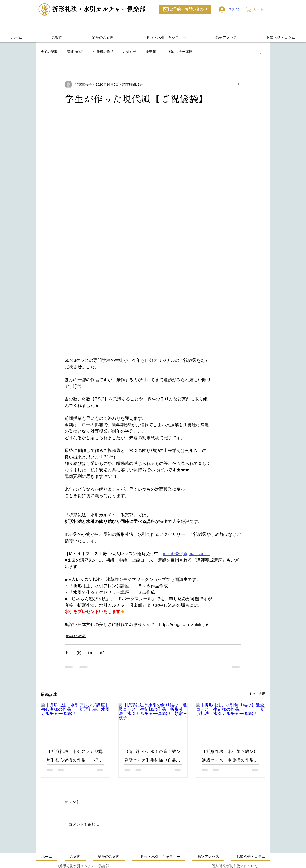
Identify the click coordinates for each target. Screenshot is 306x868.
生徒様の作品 (103, 52)
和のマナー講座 (180, 52)
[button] (258, 9)
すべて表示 (257, 694)
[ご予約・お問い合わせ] (185, 9)
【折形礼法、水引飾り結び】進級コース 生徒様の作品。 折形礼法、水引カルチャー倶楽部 (231, 757)
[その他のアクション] (239, 84)
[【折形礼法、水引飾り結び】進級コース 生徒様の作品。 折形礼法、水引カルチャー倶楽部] (231, 722)
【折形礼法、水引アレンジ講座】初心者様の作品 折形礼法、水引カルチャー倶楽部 (75, 757)
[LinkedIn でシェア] (90, 652)
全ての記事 (49, 52)
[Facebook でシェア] (67, 652)
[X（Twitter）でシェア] (79, 652)
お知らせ (130, 52)
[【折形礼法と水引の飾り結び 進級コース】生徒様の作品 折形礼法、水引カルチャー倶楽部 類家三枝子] (153, 722)
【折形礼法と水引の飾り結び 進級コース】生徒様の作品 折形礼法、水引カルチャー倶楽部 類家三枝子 (153, 757)
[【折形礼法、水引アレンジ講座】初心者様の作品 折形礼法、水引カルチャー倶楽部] (75, 722)
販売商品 (153, 52)
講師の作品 (75, 52)
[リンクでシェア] (102, 652)
